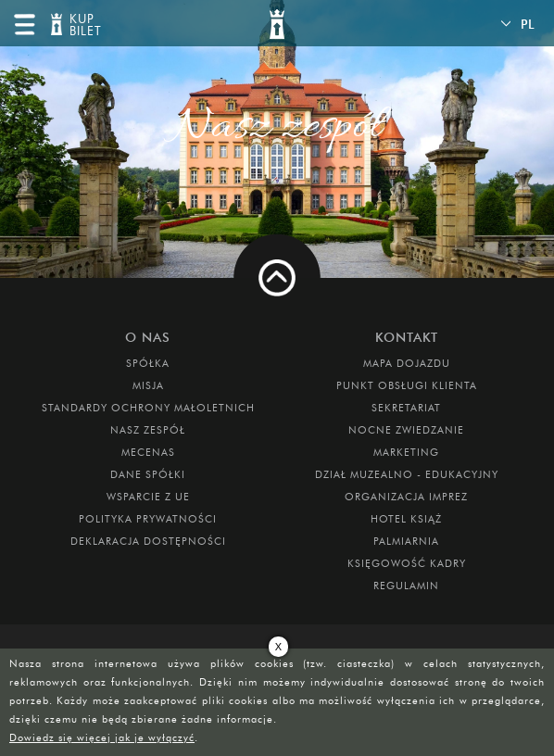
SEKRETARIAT (406, 408)
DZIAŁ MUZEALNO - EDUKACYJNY (407, 474)
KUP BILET (83, 25)
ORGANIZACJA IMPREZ (406, 497)
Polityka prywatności (148, 519)
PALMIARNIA (406, 541)
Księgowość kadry (407, 563)
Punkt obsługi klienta (407, 385)
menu (24, 24)
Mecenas (148, 452)
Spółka (148, 363)
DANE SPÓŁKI (148, 474)
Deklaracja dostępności (148, 541)
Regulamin (406, 586)
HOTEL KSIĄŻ (406, 519)
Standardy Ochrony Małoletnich (148, 408)
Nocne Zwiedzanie (406, 430)
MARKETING (406, 452)
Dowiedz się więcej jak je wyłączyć (102, 737)
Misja (148, 385)
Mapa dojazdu (407, 363)
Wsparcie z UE (148, 497)
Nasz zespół (148, 430)
